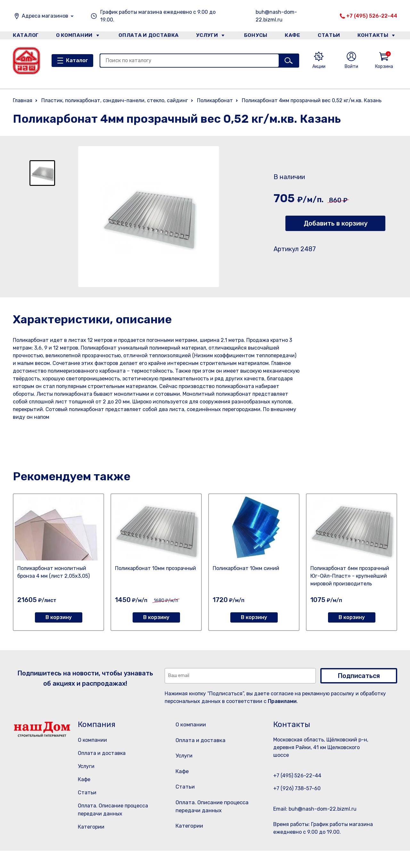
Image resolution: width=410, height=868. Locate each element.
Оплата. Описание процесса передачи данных (213, 822)
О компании (74, 36)
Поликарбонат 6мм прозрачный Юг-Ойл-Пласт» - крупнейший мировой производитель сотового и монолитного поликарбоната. (350, 584)
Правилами (282, 701)
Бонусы (253, 36)
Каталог (25, 36)
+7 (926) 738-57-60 (297, 788)
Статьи (331, 36)
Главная (23, 100)
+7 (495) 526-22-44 (372, 16)
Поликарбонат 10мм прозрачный (156, 568)
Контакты (377, 36)
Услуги (205, 36)
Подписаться (359, 676)
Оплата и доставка (146, 36)
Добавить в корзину (336, 223)
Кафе (292, 36)
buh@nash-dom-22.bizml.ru (276, 16)
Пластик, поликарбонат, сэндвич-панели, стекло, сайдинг (115, 100)
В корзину (59, 617)
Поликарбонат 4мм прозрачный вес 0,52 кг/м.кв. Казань (312, 100)
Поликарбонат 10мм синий (246, 568)
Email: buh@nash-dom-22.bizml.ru (315, 809)
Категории (91, 827)
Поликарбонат (215, 100)
